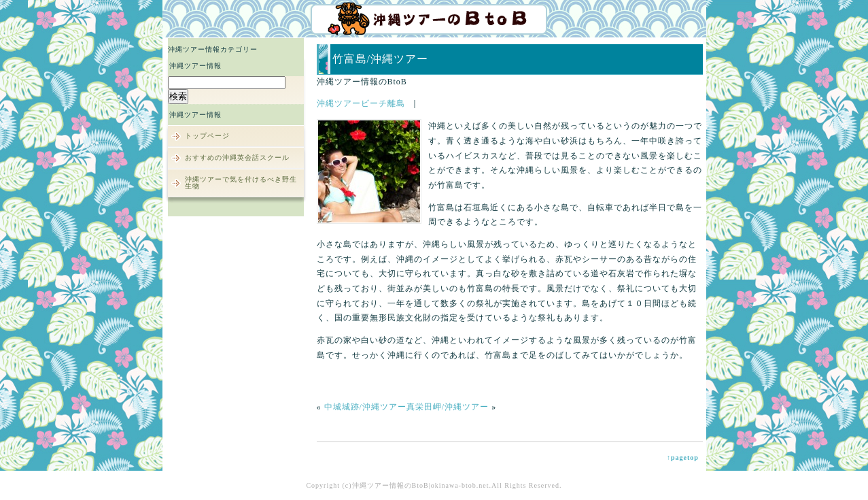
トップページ (207, 136)
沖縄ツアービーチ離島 (361, 103)
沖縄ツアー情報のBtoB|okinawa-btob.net (421, 485)
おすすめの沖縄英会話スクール (237, 157)
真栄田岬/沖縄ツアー (448, 407)
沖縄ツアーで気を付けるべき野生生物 (241, 183)
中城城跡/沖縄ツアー (365, 407)
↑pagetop (683, 457)
